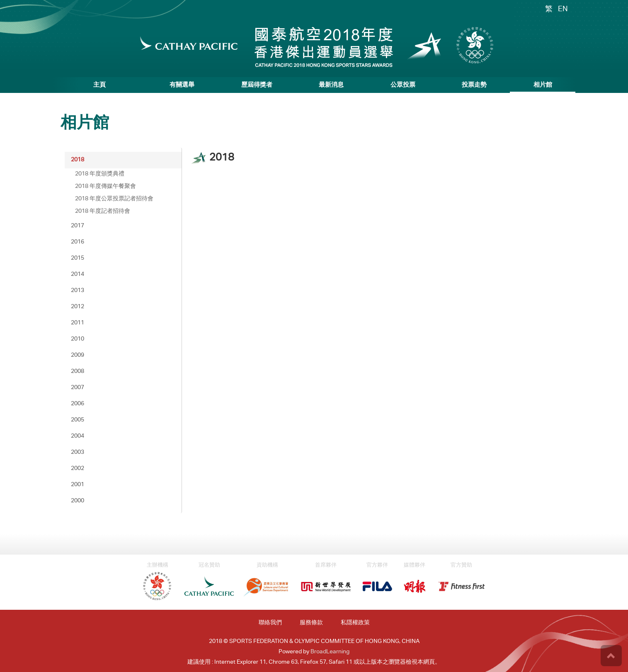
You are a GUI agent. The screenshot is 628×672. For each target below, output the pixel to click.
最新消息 (331, 85)
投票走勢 (474, 85)
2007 (78, 388)
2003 (78, 453)
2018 (78, 160)
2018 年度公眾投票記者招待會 (114, 199)
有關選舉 (182, 85)
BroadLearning (330, 652)
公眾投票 (403, 85)
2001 (78, 485)
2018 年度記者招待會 (103, 212)
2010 (78, 339)
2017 (78, 226)
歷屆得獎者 (257, 85)
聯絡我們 (270, 623)
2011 (78, 323)
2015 (78, 258)
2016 (78, 242)
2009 (78, 355)
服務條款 (311, 623)
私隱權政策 (355, 623)
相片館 (543, 85)
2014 (78, 275)
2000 (78, 501)
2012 (78, 307)
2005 (78, 420)
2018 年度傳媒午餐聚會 (105, 187)
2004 (78, 436)
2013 (78, 291)
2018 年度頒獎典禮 (100, 174)
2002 (78, 469)
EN (563, 10)
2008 (78, 372)
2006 (78, 404)
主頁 (99, 85)
